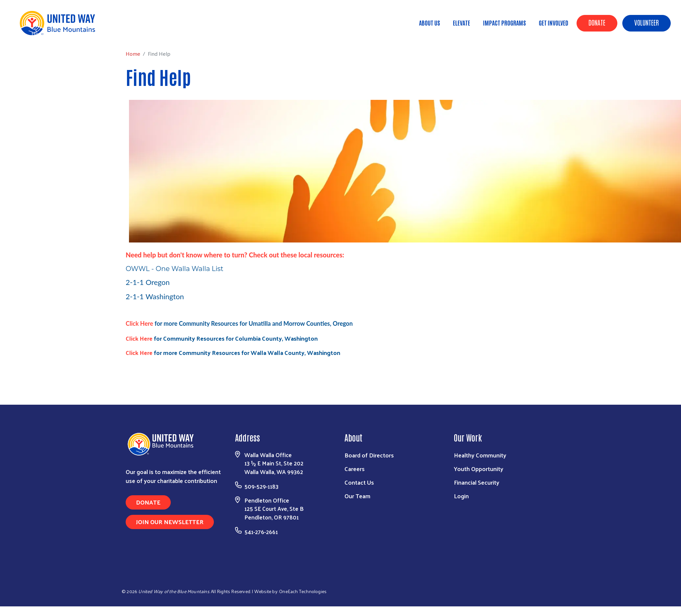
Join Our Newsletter (170, 522)
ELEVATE (462, 23)
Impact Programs (504, 23)
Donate (597, 22)
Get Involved (554, 23)
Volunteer (647, 22)
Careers (355, 469)
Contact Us (359, 482)
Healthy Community (480, 455)
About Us (430, 23)
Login (461, 496)
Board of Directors (369, 455)
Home (39, 33)
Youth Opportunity (479, 469)
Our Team (357, 496)
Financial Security (477, 482)
